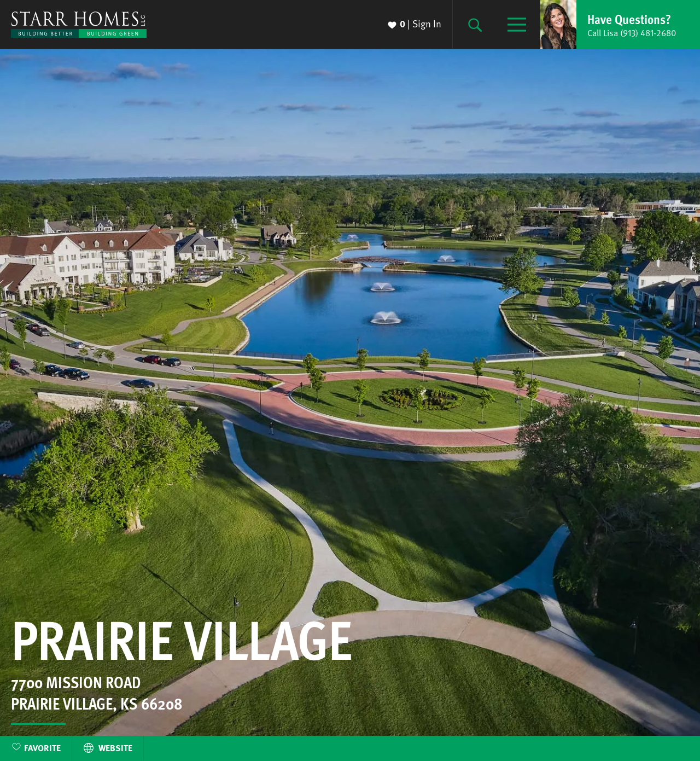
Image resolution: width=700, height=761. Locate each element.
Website (108, 748)
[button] (620, 25)
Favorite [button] (42, 748)
